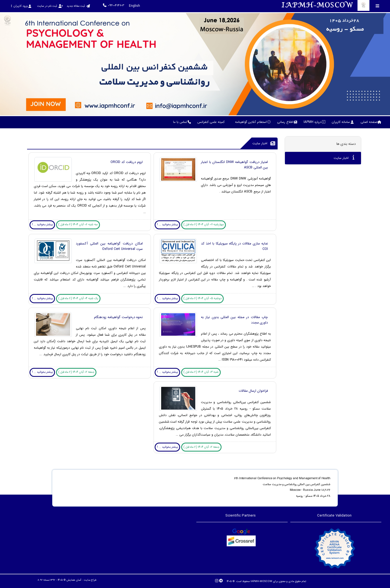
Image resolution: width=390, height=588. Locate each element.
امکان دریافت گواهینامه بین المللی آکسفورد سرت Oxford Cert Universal (109, 246)
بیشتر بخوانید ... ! (168, 225)
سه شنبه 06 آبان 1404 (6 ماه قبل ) (78, 225)
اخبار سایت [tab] (344, 158)
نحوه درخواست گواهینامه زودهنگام (118, 317)
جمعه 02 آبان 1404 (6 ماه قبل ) (76, 372)
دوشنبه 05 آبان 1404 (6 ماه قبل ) (203, 298)
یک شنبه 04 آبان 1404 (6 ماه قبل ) (78, 298)
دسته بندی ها (346, 144)
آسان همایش (74, 580)
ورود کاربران (21, 6)
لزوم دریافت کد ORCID (127, 162)
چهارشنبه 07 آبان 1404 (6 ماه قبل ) (204, 225)
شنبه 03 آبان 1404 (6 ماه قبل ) (201, 372)
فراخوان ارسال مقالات (253, 391)
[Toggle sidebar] (378, 6)
